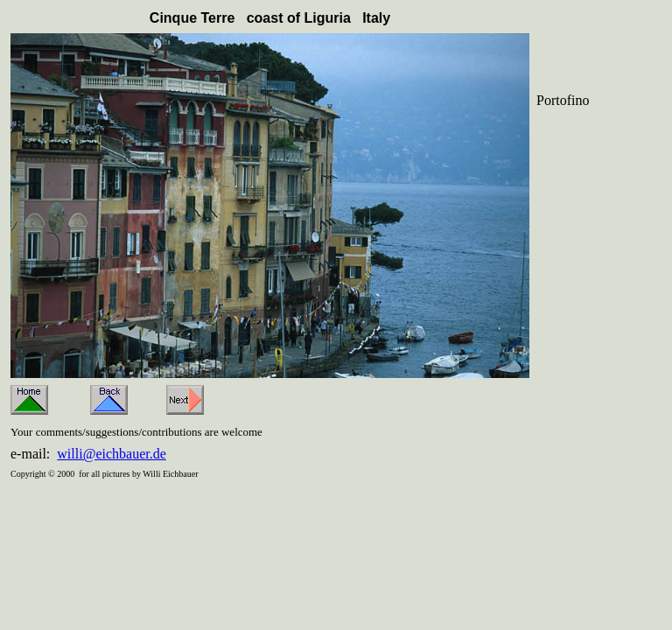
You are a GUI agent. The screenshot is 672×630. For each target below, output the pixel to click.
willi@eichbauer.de (111, 454)
